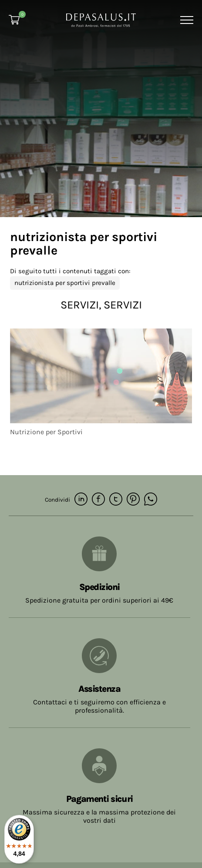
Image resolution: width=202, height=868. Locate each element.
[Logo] (101, 19)
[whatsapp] (151, 500)
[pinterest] (133, 500)
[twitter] (116, 500)
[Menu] (186, 20)
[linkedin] (81, 500)
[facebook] (98, 500)
